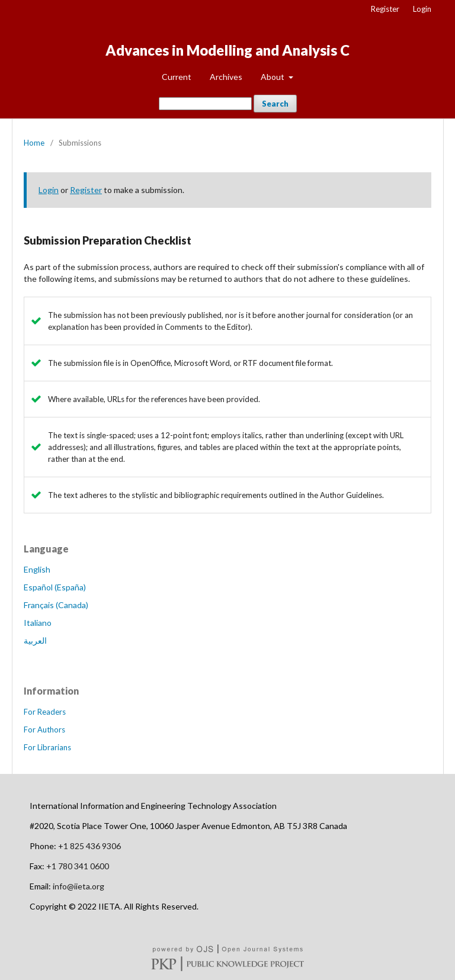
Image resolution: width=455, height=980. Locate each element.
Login (422, 9)
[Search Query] (205, 104)
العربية (35, 640)
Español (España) (55, 587)
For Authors (44, 730)
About (273, 77)
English (37, 569)
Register (385, 9)
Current (177, 77)
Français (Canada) (56, 605)
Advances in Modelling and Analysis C (227, 50)
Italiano (38, 623)
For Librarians (47, 747)
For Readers (45, 712)
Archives (226, 77)
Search (275, 104)
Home (34, 143)
